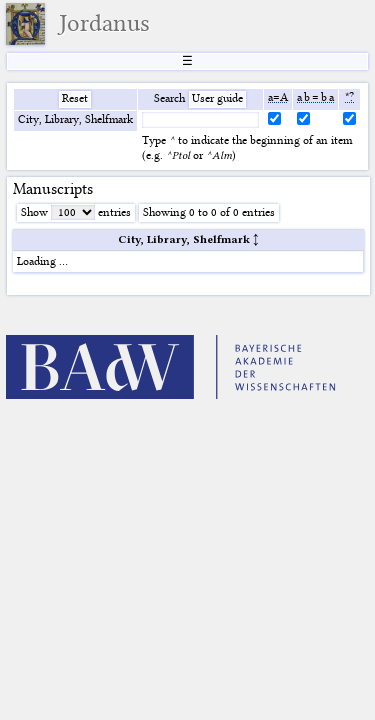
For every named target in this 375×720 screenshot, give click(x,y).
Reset (75, 98)
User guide (217, 98)
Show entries (76, 212)
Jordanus (104, 23)
